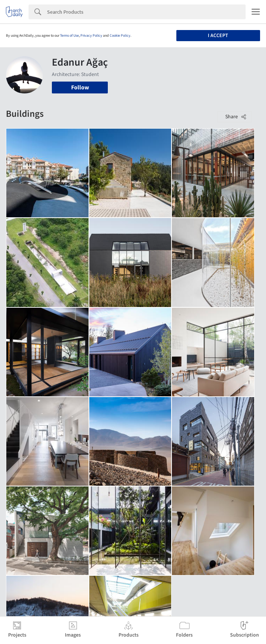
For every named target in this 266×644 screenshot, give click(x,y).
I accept (218, 36)
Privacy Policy (91, 36)
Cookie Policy (120, 36)
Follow (80, 87)
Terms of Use (69, 36)
